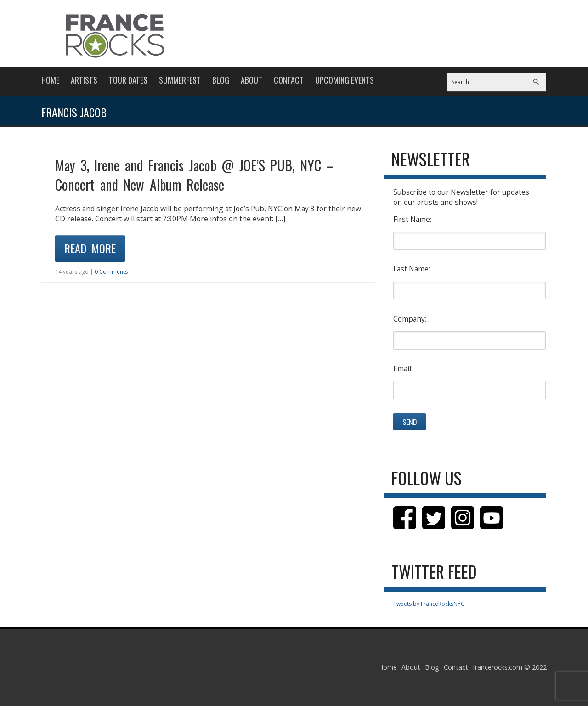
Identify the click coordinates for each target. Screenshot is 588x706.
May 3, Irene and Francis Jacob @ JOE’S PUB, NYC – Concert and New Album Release (194, 175)
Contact (289, 80)
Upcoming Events (345, 80)
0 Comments (111, 272)
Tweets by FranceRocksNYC (429, 604)
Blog (221, 80)
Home (50, 80)
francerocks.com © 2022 (510, 667)
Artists (84, 80)
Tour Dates (128, 80)
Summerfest (180, 80)
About (252, 80)
